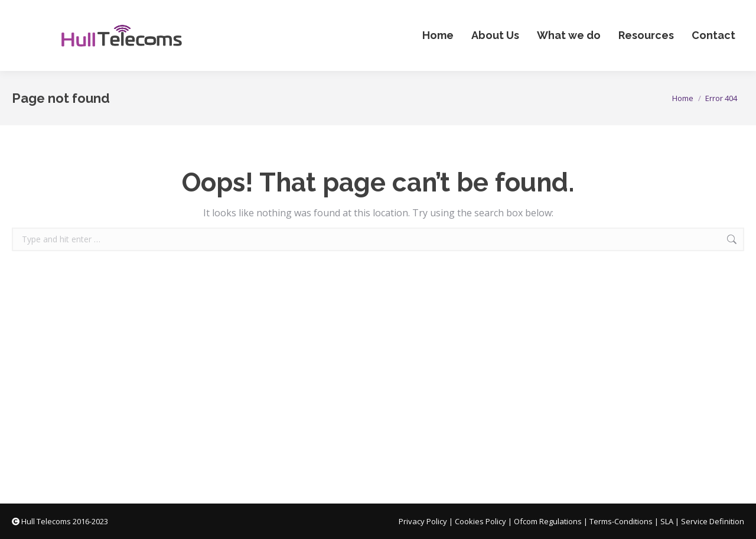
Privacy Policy (423, 521)
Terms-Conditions (621, 521)
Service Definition (713, 521)
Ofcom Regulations (548, 521)
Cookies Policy (480, 521)
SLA (667, 521)
